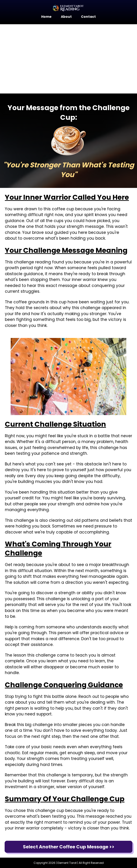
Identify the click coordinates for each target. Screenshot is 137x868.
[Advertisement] (68, 59)
